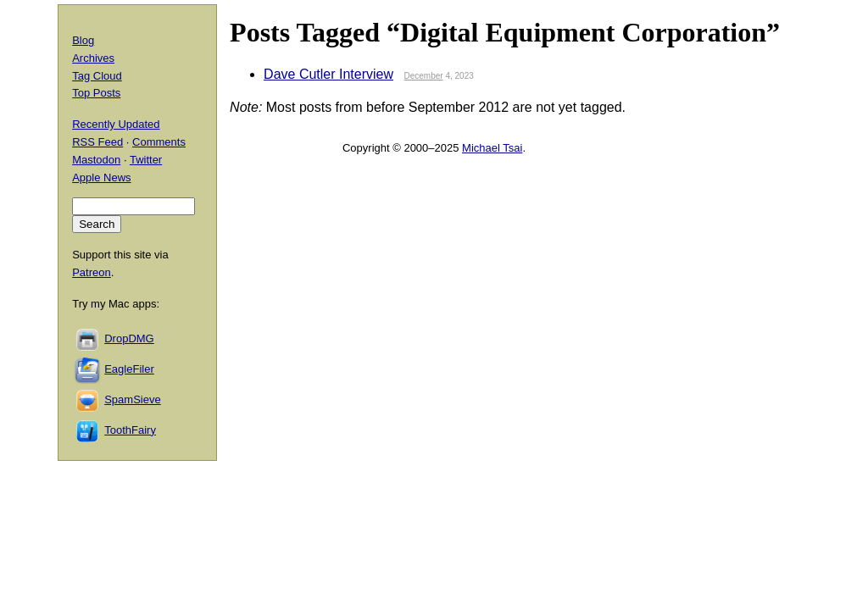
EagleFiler (129, 369)
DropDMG (129, 338)
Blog (83, 40)
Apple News (101, 177)
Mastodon (96, 160)
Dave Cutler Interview (328, 74)
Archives (93, 58)
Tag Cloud (97, 76)
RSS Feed (97, 142)
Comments (159, 142)
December (423, 76)
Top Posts (96, 93)
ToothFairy (130, 430)
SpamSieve (132, 399)
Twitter (146, 160)
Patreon (92, 272)
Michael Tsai (492, 148)
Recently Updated (116, 124)
